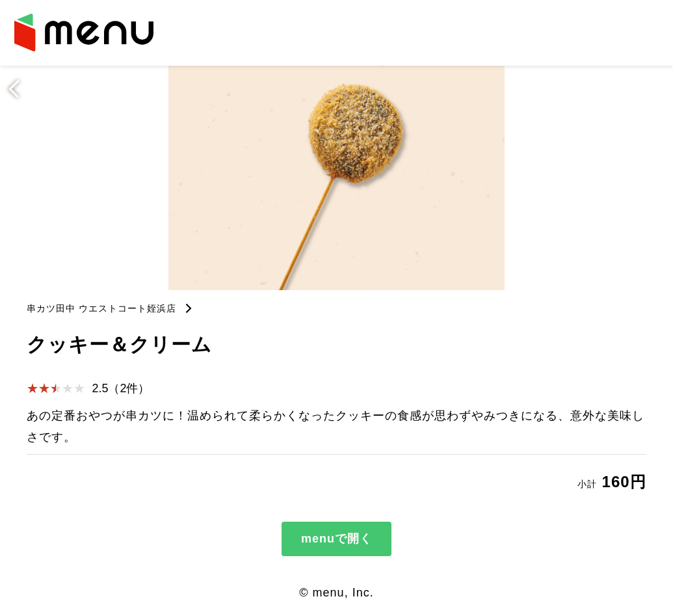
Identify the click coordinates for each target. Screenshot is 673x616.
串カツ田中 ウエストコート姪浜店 (101, 308)
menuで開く (336, 539)
